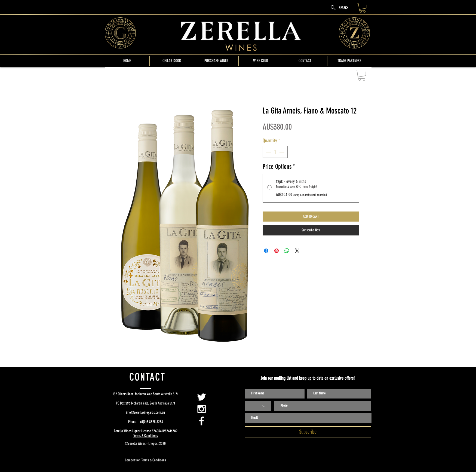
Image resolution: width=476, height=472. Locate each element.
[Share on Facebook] (266, 251)
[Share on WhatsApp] (287, 251)
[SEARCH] (339, 8)
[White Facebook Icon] (202, 421)
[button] (362, 75)
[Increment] (282, 152)
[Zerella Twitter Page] (202, 397)
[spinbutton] (275, 152)
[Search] (366, 34)
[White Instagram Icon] (202, 409)
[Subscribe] (308, 432)
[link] (363, 8)
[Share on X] (297, 251)
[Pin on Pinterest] (277, 251)
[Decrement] (268, 152)
